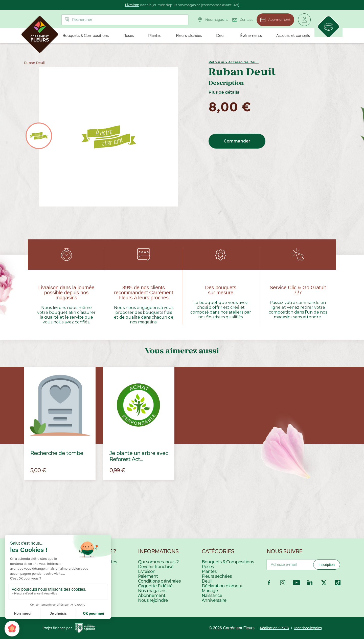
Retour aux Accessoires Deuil (234, 62)
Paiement (148, 576)
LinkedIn (310, 583)
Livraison (132, 5)
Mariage (210, 591)
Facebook (269, 583)
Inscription (327, 565)
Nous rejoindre (153, 600)
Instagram (283, 583)
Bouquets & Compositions (228, 562)
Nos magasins (212, 20)
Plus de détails (224, 92)
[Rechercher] (124, 20)
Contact (241, 19)
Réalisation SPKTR (274, 628)
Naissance (212, 596)
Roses (208, 567)
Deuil (207, 581)
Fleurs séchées (217, 576)
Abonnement (274, 20)
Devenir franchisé (156, 567)
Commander (237, 141)
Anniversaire (214, 600)
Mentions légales (308, 628)
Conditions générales (159, 581)
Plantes (209, 572)
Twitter (324, 583)
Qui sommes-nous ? (158, 562)
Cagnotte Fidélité (155, 586)
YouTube (296, 583)
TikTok (338, 583)
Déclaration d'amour (222, 586)
